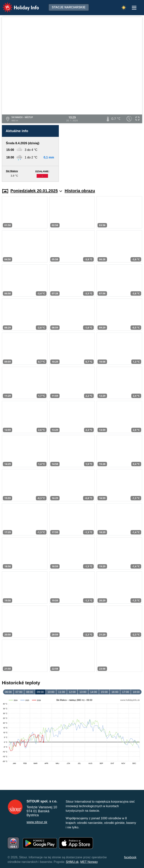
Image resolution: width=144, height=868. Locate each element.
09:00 (40, 692)
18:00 (136, 692)
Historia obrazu (80, 191)
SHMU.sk (72, 862)
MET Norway (89, 862)
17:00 (126, 692)
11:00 (62, 692)
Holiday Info (17, 5)
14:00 (94, 692)
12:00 (72, 692)
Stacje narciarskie (69, 7)
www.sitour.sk (37, 822)
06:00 (8, 692)
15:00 (104, 692)
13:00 (83, 692)
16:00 (115, 692)
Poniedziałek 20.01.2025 (36, 191)
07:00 (19, 692)
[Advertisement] (102, 153)
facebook (130, 857)
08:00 (30, 692)
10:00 (51, 692)
